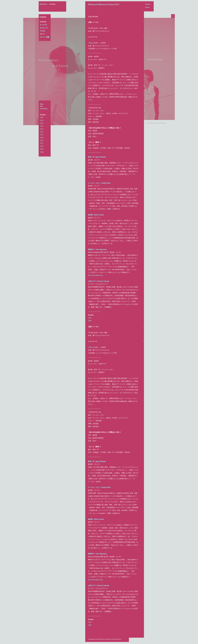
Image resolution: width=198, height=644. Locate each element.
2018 (42, 129)
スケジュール (45, 28)
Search (148, 8)
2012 (42, 141)
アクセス (45, 31)
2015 (42, 132)
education (44, 4)
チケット (45, 34)
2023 (42, 120)
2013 (42, 138)
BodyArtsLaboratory (45, 106)
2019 (42, 126)
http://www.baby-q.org (95, 275)
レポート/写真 (45, 37)
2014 (42, 135)
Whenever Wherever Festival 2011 (104, 5)
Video (42, 152)
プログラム (45, 22)
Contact (148, 4)
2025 (42, 118)
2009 (42, 149)
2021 (42, 123)
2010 (42, 146)
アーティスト (45, 25)
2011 (42, 143)
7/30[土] (91, 43)
